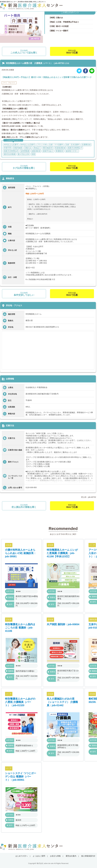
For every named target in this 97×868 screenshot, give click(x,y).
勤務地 (10, 597)
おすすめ (10, 591)
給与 (10, 604)
